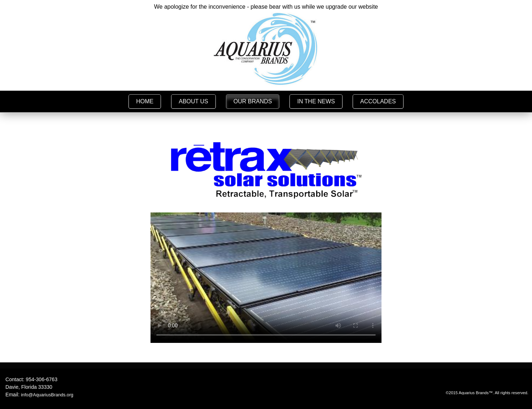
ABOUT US (193, 101)
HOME (145, 101)
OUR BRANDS (253, 101)
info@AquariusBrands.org (47, 395)
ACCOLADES (378, 101)
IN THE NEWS (316, 101)
